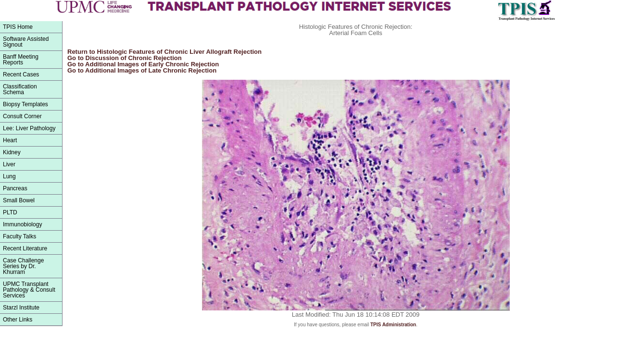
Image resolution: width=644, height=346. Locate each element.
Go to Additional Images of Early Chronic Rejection (143, 64)
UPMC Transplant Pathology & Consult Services (29, 290)
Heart (10, 140)
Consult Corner (22, 116)
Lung (9, 176)
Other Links (18, 320)
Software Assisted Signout (26, 42)
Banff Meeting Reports (21, 60)
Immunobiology (22, 224)
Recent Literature (25, 248)
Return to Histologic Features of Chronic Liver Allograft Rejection (164, 52)
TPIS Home (18, 27)
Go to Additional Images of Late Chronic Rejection (142, 70)
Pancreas (15, 188)
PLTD (10, 212)
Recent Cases (21, 74)
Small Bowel (19, 200)
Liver (9, 164)
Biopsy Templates (25, 104)
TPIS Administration (393, 325)
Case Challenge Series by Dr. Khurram (23, 266)
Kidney (12, 152)
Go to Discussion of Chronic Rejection (125, 58)
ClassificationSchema (20, 89)
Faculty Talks (19, 236)
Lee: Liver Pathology (29, 128)
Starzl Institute (21, 308)
